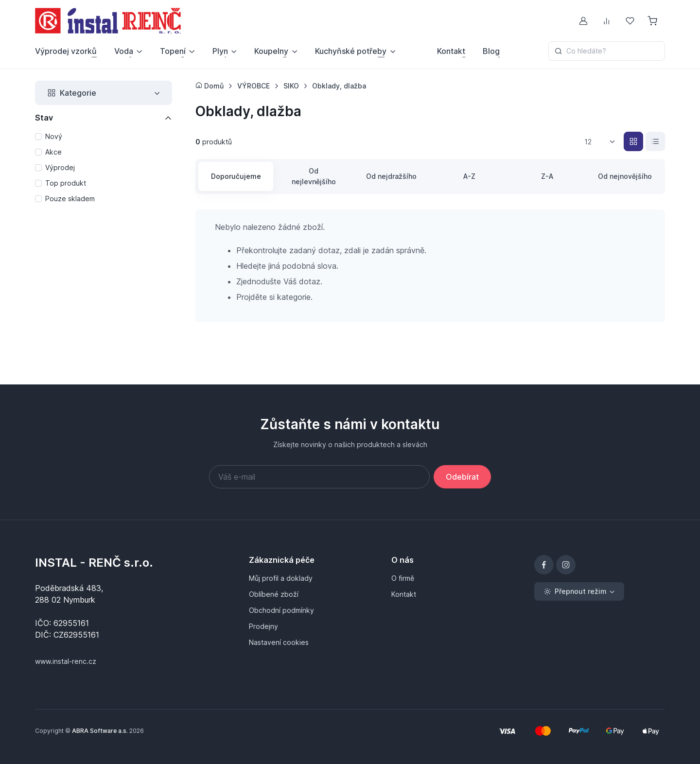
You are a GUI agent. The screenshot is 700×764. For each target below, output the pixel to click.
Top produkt (66, 183)
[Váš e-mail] (319, 477)
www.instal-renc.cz (66, 661)
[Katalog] (633, 141)
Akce (53, 152)
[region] (104, 168)
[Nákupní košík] (653, 21)
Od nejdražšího (391, 176)
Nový (54, 136)
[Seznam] (655, 141)
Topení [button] (173, 51)
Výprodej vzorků (66, 51)
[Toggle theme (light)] (579, 591)
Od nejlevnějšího (314, 176)
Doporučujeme (236, 176)
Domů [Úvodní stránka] (210, 86)
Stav (44, 118)
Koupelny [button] (271, 51)
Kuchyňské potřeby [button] (351, 51)
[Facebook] (544, 565)
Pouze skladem (70, 199)
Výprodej (60, 167)
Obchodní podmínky (281, 610)
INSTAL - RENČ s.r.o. (94, 563)
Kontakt (451, 51)
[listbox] (603, 142)
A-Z (469, 176)
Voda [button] (124, 51)
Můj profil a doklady (281, 578)
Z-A (547, 176)
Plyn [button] (220, 51)
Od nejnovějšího (625, 176)
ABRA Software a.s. (100, 731)
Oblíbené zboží (274, 594)
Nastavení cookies (279, 642)
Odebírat (462, 477)
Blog (491, 51)
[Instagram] (566, 565)
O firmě (403, 578)
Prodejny (263, 626)
